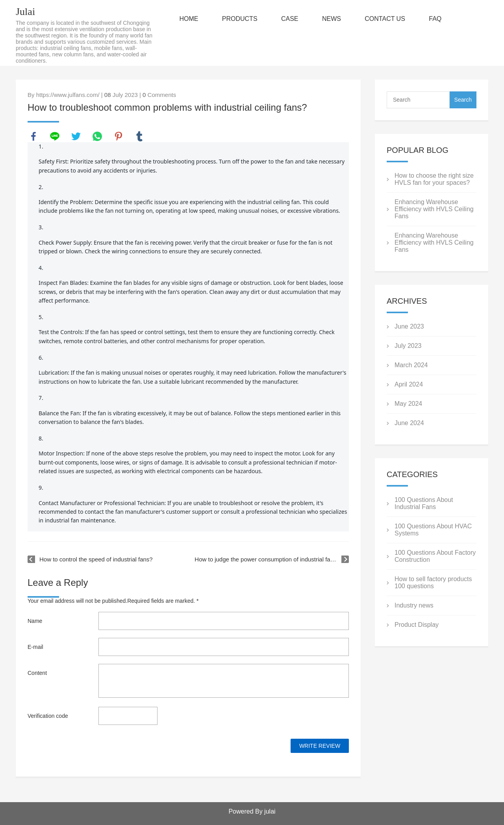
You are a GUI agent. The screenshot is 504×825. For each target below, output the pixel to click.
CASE (290, 19)
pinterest (119, 136)
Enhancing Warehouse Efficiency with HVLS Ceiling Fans (434, 209)
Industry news (414, 605)
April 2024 (409, 384)
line (55, 136)
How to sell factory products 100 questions (433, 583)
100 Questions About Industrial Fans (424, 503)
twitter (76, 136)
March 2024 (411, 365)
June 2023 (409, 326)
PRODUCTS (240, 19)
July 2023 (408, 346)
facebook (33, 136)
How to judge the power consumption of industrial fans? (267, 559)
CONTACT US (385, 19)
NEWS (332, 19)
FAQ (435, 19)
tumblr (139, 136)
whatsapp (97, 136)
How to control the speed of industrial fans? (96, 559)
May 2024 (408, 404)
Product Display (417, 625)
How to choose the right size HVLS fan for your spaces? (434, 179)
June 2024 (409, 423)
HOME (189, 19)
